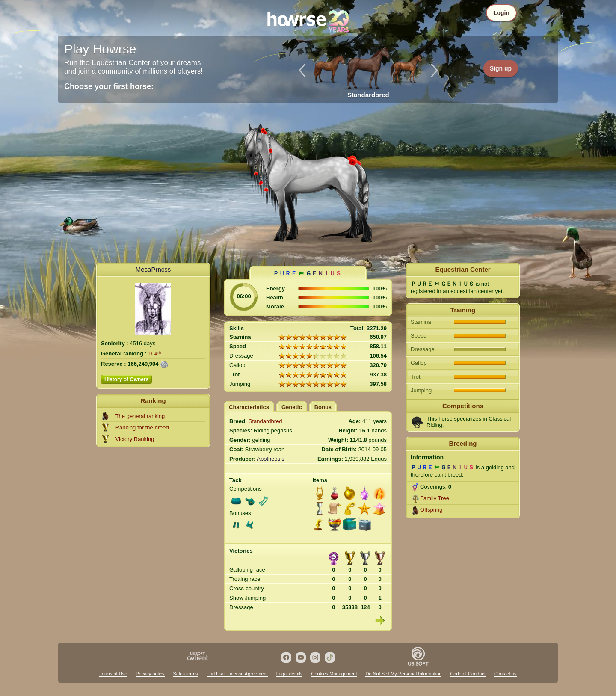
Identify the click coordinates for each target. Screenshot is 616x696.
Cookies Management (334, 674)
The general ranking (140, 416)
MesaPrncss (153, 269)
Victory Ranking (135, 439)
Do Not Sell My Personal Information (403, 674)
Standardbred (265, 421)
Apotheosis (270, 459)
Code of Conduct (468, 674)
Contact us (505, 674)
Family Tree (435, 498)
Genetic (292, 407)
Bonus (323, 407)
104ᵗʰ (155, 354)
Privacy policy (150, 674)
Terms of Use (113, 674)
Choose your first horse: (109, 86)
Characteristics (249, 407)
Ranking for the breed (142, 428)
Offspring (431, 510)
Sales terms (186, 674)
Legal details (290, 674)
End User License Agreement (237, 674)
